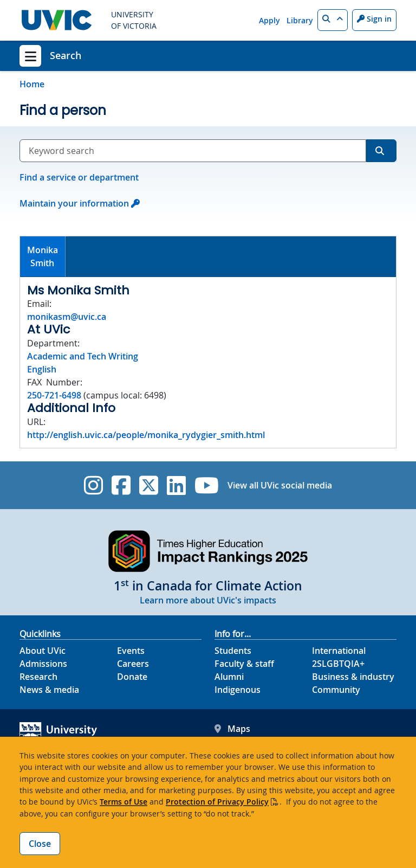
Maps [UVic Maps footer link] (232, 729)
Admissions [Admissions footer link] (43, 664)
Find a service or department (79, 177)
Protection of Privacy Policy (217, 802)
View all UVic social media (280, 485)
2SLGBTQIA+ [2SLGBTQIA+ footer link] (338, 664)
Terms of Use (123, 802)
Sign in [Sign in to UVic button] (374, 19)
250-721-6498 (54, 395)
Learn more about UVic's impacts (208, 600)
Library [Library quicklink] (300, 20)
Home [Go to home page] (32, 84)
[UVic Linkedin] (176, 485)
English (42, 369)
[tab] (43, 257)
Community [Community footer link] (336, 690)
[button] (333, 20)
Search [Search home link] (66, 55)
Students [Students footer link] (233, 651)
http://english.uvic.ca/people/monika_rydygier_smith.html (146, 435)
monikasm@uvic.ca (67, 317)
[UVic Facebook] (121, 485)
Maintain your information (74, 203)
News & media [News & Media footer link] (49, 690)
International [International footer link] (339, 651)
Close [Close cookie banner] (40, 844)
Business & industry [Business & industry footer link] (353, 677)
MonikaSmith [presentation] (43, 256)
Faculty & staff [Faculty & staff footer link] (244, 664)
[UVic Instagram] (93, 485)
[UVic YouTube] (207, 485)
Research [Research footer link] (38, 677)
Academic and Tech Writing (83, 356)
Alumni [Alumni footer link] (229, 677)
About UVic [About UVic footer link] (43, 651)
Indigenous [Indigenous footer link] (238, 690)
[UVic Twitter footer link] (149, 485)
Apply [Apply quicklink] (269, 20)
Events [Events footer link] (131, 651)
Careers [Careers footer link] (133, 664)
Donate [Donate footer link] (132, 677)
